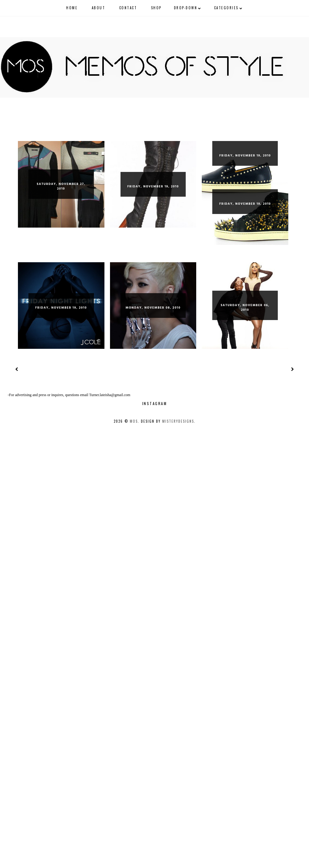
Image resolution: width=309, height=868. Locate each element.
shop (156, 8)
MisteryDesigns (178, 421)
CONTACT (128, 8)
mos (134, 421)
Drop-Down (186, 8)
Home (72, 8)
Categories (226, 8)
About (99, 8)
